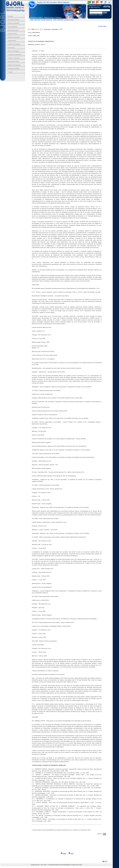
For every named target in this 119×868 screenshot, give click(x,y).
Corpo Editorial (12, 27)
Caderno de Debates (14, 44)
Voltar (64, 854)
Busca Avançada (13, 30)
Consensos (11, 48)
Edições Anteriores (14, 37)
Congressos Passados (15, 55)
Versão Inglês (102, 26)
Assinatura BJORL (14, 68)
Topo (72, 854)
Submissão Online (13, 61)
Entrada (10, 16)
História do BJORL (14, 20)
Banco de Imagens (14, 51)
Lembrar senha (94, 14)
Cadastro (100, 14)
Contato (10, 72)
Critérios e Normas (14, 58)
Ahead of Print (12, 34)
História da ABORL (14, 23)
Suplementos (12, 41)
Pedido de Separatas (14, 65)
